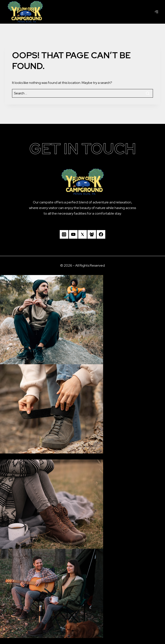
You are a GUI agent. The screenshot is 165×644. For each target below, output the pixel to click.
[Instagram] (64, 234)
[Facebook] (101, 234)
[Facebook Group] (92, 234)
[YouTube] (73, 234)
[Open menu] (156, 12)
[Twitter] (82, 234)
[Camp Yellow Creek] (25, 12)
